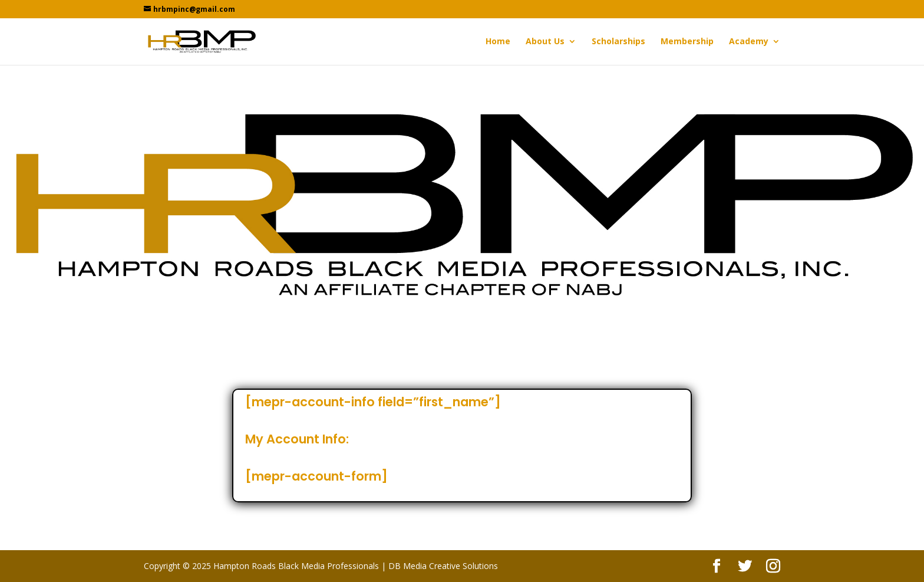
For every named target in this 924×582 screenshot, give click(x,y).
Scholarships (618, 42)
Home (498, 42)
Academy (749, 42)
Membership (687, 42)
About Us (545, 42)
